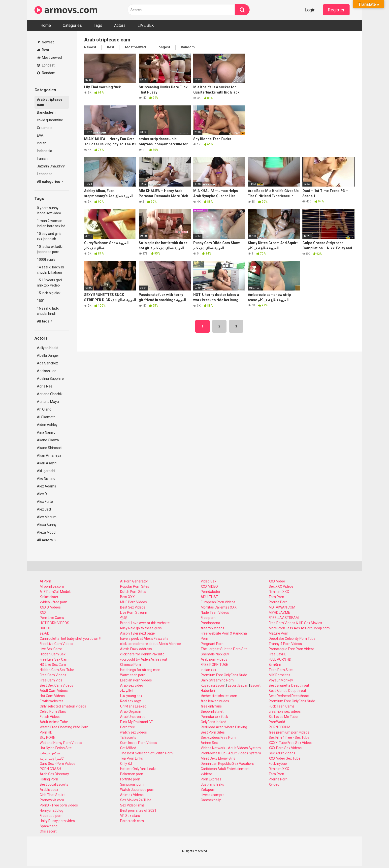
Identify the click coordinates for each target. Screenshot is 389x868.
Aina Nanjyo (46, 432)
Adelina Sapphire (50, 379)
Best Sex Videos (133, 607)
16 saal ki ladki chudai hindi (48, 311)
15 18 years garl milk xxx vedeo (49, 283)
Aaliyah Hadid (48, 348)
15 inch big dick (49, 293)
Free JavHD (278, 654)
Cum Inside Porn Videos (139, 743)
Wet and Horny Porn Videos (61, 743)
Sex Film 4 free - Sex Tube (289, 738)
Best (43, 50)
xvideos (207, 774)
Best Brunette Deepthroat (289, 685)
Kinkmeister (49, 597)
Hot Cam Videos (52, 696)
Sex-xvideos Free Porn (218, 738)
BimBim (275, 665)
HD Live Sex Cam (53, 665)
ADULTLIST (209, 597)
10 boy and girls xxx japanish (49, 236)
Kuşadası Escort (213, 685)
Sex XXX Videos (281, 586)
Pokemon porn (132, 774)
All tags (45, 321)
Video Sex (209, 581)
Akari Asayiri (47, 463)
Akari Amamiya (49, 455)
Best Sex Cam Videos (56, 685)
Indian (42, 143)
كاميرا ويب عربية (52, 758)
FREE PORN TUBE (214, 665)
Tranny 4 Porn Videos (285, 644)
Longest (46, 65)
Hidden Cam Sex (53, 654)
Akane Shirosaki (50, 448)
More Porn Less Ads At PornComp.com (299, 628)
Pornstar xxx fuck (214, 717)
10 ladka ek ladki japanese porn (50, 249)
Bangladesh (46, 112)
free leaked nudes (215, 701)
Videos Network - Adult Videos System (231, 748)
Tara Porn (276, 597)
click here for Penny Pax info (142, 654)
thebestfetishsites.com (219, 696)
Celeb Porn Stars (53, 711)
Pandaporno (210, 623)
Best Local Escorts (54, 784)
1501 (41, 301)
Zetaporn (208, 790)
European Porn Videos (218, 602)
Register (336, 10)
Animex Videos (132, 795)
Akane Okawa (48, 440)
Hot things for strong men (140, 670)
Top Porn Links (131, 758)
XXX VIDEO (209, 586)
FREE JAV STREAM (284, 618)
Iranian (42, 159)
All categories (50, 182)
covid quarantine (50, 120)
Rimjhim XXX (279, 592)
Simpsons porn (132, 784)
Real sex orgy (130, 701)
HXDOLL (46, 628)
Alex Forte (45, 502)
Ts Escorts (128, 738)
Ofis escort (48, 831)
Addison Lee (47, 371)
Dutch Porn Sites (133, 592)
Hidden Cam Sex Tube (57, 670)
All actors (46, 540)
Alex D (42, 494)
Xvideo (274, 784)
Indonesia (45, 151)
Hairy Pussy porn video (57, 821)
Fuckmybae (278, 764)
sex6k (44, 633)
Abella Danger (48, 355)
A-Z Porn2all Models (56, 592)
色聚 (124, 618)
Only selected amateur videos (63, 706)
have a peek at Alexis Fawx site (144, 639)
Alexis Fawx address (136, 649)
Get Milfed (128, 748)
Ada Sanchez (48, 363)
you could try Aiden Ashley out (144, 659)
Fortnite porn (130, 779)
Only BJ (126, 764)
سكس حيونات (50, 753)
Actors (120, 25)
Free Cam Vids (51, 680)
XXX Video (277, 581)
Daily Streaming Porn (217, 680)
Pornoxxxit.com (52, 800)
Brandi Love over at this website (145, 623)
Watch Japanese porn (137, 790)
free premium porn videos (289, 732)
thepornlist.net (212, 711)
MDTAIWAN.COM (282, 607)
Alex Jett (44, 509)
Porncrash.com (132, 821)
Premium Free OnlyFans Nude (224, 675)
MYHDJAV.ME (279, 612)
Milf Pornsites (279, 675)
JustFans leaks (212, 784)
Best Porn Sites (213, 732)
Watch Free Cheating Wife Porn (64, 727)
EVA (40, 135)
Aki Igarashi (46, 471)
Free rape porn (51, 816)
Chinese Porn (130, 665)
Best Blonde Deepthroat (287, 691)
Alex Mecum (47, 517)
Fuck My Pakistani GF (136, 722)
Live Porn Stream (134, 612)
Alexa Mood (46, 532)
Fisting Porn (49, 779)
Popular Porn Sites (135, 586)
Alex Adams (47, 486)
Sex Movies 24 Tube (136, 800)
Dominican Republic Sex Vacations (228, 764)
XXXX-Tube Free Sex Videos (291, 743)
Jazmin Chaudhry (51, 166)
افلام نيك (126, 691)
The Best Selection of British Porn (146, 753)
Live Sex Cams (51, 649)
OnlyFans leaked (213, 722)
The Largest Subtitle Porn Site (224, 649)
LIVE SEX (146, 25)
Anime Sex (209, 743)
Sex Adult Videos (282, 753)
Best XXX (127, 597)
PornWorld (277, 722)
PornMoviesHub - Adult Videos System (231, 753)
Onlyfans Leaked (133, 706)
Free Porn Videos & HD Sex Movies (295, 623)
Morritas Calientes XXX (219, 607)
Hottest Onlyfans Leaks (138, 769)
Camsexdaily (211, 800)
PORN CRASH (50, 769)
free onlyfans (211, 706)
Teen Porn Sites (281, 670)
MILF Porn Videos (133, 602)
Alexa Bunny (47, 525)
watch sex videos (133, 732)
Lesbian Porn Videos (136, 680)
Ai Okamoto (46, 417)
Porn (204, 639)
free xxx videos (212, 628)
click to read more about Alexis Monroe (150, 644)
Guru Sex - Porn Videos (58, 764)
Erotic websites (52, 701)
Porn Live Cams (52, 618)
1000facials (46, 259)
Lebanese (45, 174)
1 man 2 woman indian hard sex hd (51, 223)
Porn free (128, 727)
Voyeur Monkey (281, 680)
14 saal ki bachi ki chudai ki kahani (50, 270)
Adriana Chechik (50, 394)
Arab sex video (132, 685)
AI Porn (45, 581)
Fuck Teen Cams (282, 706)
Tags (98, 25)
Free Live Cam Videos (56, 644)
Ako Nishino (46, 479)
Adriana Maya (48, 402)
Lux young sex (131, 696)
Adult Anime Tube (54, 722)
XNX (43, 612)
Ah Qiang (44, 409)
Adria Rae (45, 386)
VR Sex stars (130, 816)
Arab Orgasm (131, 711)
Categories (72, 25)
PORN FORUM (279, 727)
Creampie (45, 128)
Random (46, 73)
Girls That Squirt (52, 795)
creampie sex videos (285, 711)
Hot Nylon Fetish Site (56, 748)
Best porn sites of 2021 (138, 810)
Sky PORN (48, 738)
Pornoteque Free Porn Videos (292, 649)
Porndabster (211, 592)
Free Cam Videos (53, 675)
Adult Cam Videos (54, 691)
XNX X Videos (50, 607)
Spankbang (49, 826)
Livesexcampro (213, 795)
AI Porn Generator (134, 581)
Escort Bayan (238, 685)
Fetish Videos (50, 717)
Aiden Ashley (47, 425)
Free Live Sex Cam (54, 659)
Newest (46, 42)
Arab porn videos (214, 659)
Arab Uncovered (133, 717)
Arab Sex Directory (54, 774)
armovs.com (66, 10)
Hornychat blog (51, 810)
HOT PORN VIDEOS (54, 623)
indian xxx (208, 670)
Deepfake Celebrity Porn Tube (292, 639)
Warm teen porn (133, 675)
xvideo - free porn (53, 602)
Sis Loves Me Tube (283, 717)
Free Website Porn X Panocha (224, 633)
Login (310, 10)
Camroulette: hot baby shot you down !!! (70, 639)
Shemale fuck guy (215, 654)
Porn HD (46, 732)
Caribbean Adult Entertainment (225, 769)
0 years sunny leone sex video (49, 210)
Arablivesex (49, 790)
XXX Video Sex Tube (285, 758)
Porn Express (211, 779)
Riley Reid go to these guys (141, 628)
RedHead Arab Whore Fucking (224, 727)
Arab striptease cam (50, 102)
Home (46, 25)
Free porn (208, 618)
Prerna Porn (278, 602)
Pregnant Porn (212, 644)
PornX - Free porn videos (59, 805)
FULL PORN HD (280, 659)
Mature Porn (278, 633)
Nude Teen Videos (215, 612)
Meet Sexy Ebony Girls (218, 758)
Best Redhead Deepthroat (289, 696)
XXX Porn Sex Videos (285, 748)
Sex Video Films (132, 805)
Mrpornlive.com (52, 586)
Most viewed (49, 58)
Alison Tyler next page (137, 633)
